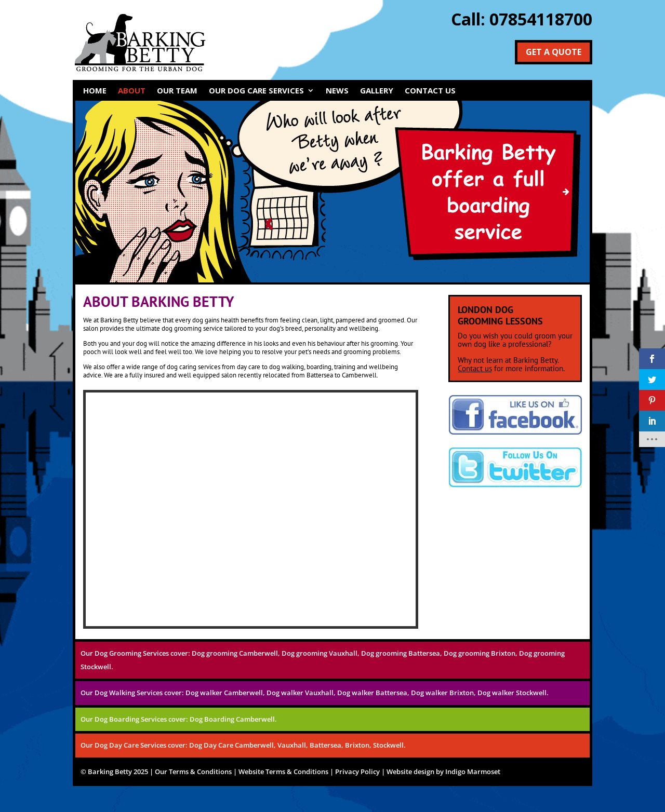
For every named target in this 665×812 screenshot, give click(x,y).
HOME (95, 91)
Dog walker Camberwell (224, 693)
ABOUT (132, 91)
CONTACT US (430, 91)
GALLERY (377, 91)
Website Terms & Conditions (283, 772)
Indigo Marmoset (473, 772)
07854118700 (541, 19)
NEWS (337, 91)
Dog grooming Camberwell (235, 653)
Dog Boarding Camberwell (232, 719)
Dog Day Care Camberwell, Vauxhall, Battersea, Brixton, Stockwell (296, 745)
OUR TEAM (177, 91)
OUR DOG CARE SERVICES (256, 91)
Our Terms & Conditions (193, 772)
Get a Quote (554, 52)
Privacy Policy (357, 772)
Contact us (475, 368)
